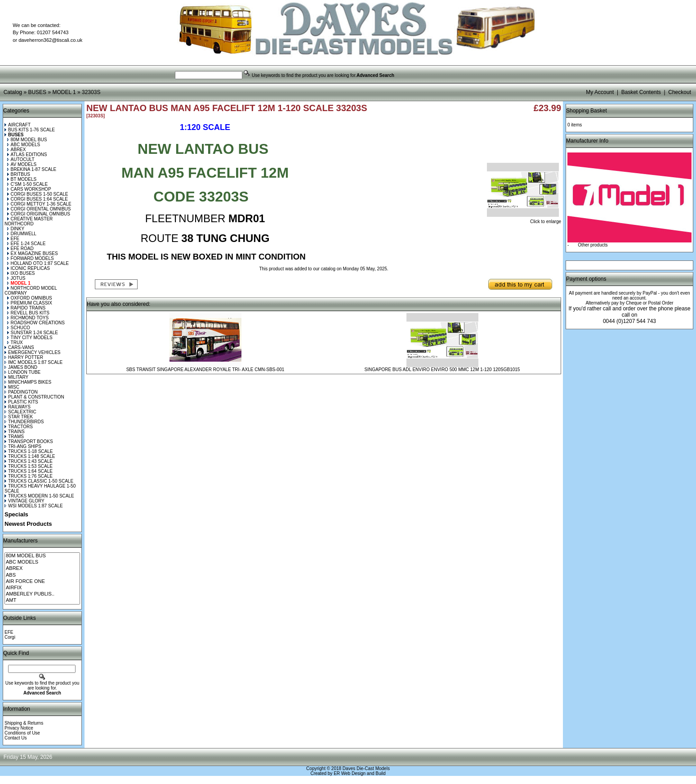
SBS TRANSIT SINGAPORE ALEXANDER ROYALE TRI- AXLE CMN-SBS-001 (205, 370)
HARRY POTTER (24, 357)
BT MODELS (22, 179)
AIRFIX (42, 588)
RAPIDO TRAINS (27, 308)
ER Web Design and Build (359, 773)
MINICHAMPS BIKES (28, 382)
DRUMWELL (22, 234)
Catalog (13, 92)
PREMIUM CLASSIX (30, 303)
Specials (16, 514)
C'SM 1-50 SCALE (28, 184)
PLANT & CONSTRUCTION (34, 397)
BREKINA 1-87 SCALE (32, 169)
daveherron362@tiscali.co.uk (50, 40)
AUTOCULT (21, 159)
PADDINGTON (21, 392)
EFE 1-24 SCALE (27, 244)
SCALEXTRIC (20, 412)
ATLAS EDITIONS (27, 155)
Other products (593, 245)
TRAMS (14, 437)
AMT (42, 600)
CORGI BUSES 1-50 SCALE (38, 194)
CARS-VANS (19, 347)
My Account (600, 92)
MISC (12, 387)
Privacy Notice (19, 728)
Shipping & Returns (24, 723)
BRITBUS (19, 174)
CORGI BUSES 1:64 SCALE (38, 199)
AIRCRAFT (18, 125)
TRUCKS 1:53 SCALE (29, 466)
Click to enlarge (524, 220)
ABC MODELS (24, 145)
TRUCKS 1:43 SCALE (29, 461)
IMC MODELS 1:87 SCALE (33, 362)
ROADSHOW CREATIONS (36, 323)
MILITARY (16, 377)
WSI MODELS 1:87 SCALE (34, 506)
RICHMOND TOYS (28, 318)
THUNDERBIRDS (24, 422)
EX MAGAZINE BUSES (33, 253)
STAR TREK (19, 417)
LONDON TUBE (22, 372)
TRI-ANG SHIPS (23, 446)
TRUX (15, 343)
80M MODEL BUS (27, 140)
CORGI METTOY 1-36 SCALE (39, 204)
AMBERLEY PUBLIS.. (42, 594)
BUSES (37, 92)
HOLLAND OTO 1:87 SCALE (38, 263)
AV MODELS (22, 164)
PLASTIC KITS (21, 402)
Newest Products (28, 524)
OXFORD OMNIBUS (30, 298)
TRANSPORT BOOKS (29, 441)
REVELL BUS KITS (28, 313)
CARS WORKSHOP (29, 189)
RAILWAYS (18, 407)
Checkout (680, 92)
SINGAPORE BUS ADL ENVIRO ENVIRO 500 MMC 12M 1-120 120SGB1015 (442, 370)
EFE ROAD (20, 249)
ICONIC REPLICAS (29, 268)
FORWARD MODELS (31, 258)
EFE (13, 239)
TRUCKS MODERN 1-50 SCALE (39, 496)
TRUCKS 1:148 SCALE (30, 456)
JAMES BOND (21, 367)
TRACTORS (19, 427)
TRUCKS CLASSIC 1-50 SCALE (39, 481)
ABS (42, 575)
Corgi (10, 637)
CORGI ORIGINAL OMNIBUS (39, 214)
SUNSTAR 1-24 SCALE (33, 333)
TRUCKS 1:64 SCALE (29, 471)
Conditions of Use (22, 733)
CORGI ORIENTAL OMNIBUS (39, 209)
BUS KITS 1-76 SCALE (30, 130)
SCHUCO (19, 328)
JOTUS (16, 278)
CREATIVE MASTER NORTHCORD (29, 221)
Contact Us (16, 738)
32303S (91, 92)
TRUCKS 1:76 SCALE (29, 476)
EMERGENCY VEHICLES (33, 352)
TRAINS (15, 432)
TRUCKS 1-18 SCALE (29, 451)
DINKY (16, 229)
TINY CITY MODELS (30, 338)
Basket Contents (641, 92)
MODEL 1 (64, 92)
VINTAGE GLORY (25, 501)
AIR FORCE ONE (42, 582)
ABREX (17, 150)
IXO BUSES (21, 273)
